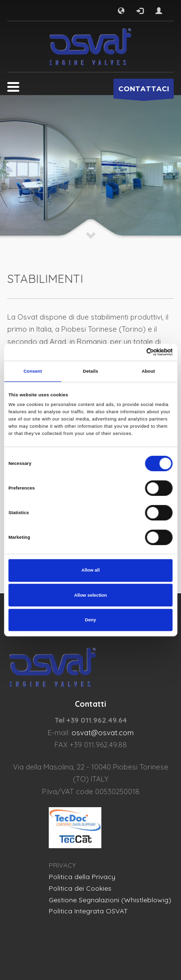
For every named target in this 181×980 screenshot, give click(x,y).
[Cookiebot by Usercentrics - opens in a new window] (131, 352)
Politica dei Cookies (80, 888)
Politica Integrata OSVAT (88, 911)
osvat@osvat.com (103, 733)
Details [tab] (90, 371)
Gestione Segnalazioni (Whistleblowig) (110, 900)
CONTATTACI (144, 91)
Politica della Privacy (82, 877)
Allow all (91, 570)
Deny (90, 620)
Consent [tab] (33, 371)
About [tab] (148, 371)
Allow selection (90, 595)
